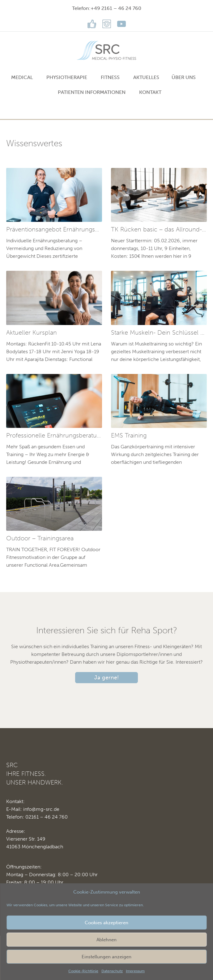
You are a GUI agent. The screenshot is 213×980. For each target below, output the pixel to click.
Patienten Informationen (92, 92)
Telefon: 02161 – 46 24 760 (37, 817)
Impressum (135, 971)
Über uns (184, 77)
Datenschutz (112, 971)
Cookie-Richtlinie (83, 971)
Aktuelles (146, 77)
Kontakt (150, 92)
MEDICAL (22, 77)
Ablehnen (106, 940)
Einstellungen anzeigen (106, 957)
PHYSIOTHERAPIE (67, 77)
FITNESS (110, 77)
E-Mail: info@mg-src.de (33, 809)
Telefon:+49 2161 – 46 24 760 (107, 8)
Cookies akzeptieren (106, 923)
